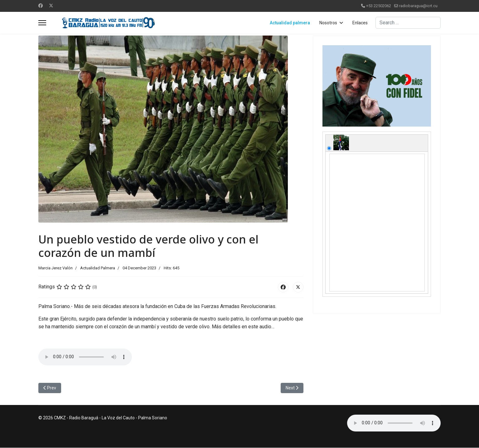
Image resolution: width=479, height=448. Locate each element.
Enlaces (360, 23)
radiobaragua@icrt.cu (418, 6)
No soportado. (85, 357)
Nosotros (328, 23)
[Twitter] (51, 6)
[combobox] (408, 23)
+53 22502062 (379, 6)
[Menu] (42, 23)
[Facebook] (41, 6)
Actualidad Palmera (98, 268)
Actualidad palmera (290, 23)
